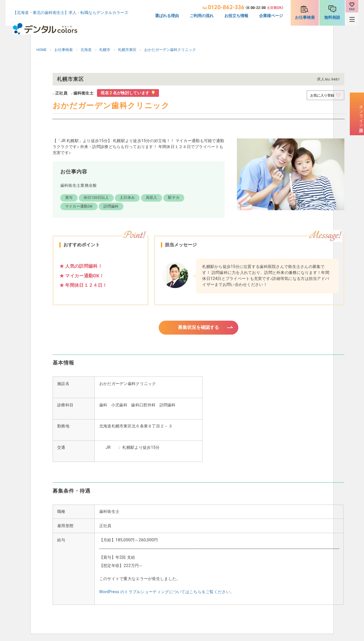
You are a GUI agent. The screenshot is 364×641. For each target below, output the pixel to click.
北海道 (86, 50)
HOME (42, 50)
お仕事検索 (305, 18)
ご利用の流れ (202, 16)
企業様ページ (271, 16)
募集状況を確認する (198, 328)
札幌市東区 (127, 50)
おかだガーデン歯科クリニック (170, 50)
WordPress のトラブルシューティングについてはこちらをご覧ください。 (167, 593)
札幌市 (105, 50)
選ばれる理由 (167, 16)
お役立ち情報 (236, 16)
